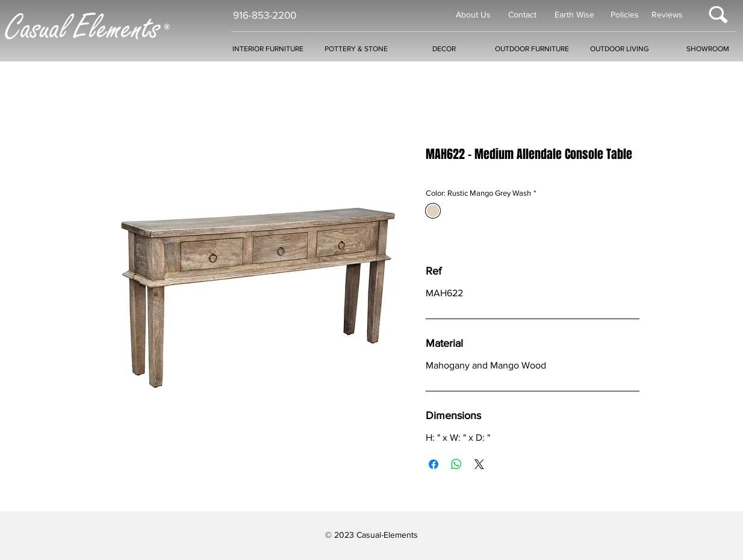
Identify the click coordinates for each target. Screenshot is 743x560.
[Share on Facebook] (434, 464)
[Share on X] (479, 464)
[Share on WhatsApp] (456, 464)
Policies (625, 14)
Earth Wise (574, 14)
